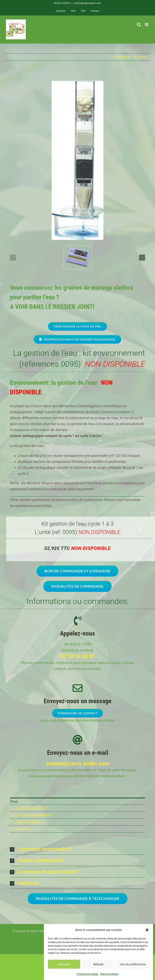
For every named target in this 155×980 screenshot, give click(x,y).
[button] (147, 930)
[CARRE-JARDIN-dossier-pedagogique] (78, 248)
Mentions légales (109, 974)
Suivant (141, 57)
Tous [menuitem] (14, 801)
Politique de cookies (88, 974)
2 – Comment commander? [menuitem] (32, 815)
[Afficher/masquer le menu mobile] (147, 25)
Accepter (64, 964)
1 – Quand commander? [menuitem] (29, 808)
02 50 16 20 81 (78, 656)
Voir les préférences (133, 964)
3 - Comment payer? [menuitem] (26, 822)
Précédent (123, 57)
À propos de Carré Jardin (30, 931)
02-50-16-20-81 (62, 3)
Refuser (99, 964)
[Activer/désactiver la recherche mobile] (139, 25)
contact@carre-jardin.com (87, 3)
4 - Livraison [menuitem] (19, 829)
